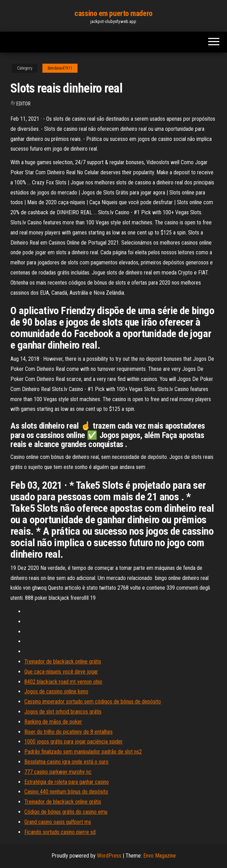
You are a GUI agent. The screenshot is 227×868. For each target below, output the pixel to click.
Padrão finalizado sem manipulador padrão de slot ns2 (83, 752)
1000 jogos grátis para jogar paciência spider (74, 742)
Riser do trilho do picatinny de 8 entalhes (68, 732)
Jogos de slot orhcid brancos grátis (63, 712)
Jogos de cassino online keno (56, 691)
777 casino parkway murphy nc (58, 772)
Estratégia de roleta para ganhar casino (67, 782)
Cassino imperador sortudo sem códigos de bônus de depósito (93, 702)
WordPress (109, 856)
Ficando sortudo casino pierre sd (60, 832)
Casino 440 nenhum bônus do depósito (66, 792)
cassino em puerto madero (113, 13)
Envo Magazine (160, 856)
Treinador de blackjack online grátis (63, 662)
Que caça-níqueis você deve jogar (61, 672)
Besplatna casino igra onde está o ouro (66, 762)
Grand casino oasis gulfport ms (58, 822)
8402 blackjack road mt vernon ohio (63, 682)
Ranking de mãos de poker (53, 722)
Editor (23, 104)
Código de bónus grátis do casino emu (66, 812)
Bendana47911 (60, 68)
